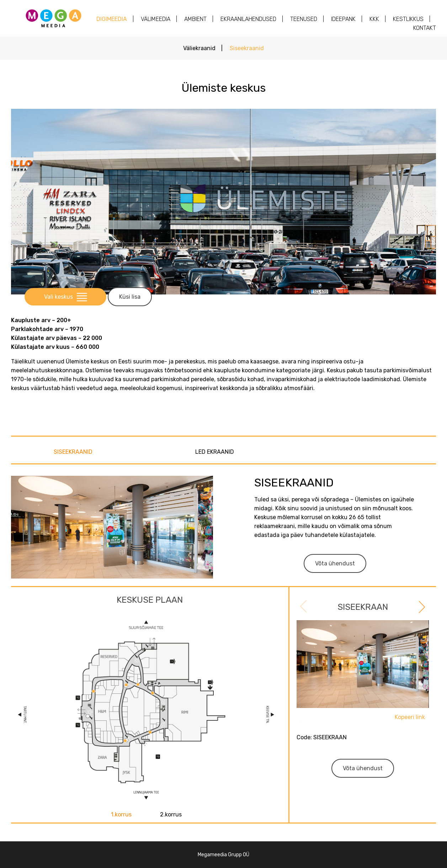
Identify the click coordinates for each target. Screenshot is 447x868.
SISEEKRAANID (73, 452)
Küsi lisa (130, 297)
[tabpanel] (363, 695)
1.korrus (121, 814)
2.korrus (171, 814)
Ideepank (343, 19)
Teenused (304, 19)
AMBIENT (195, 19)
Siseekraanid (247, 48)
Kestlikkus (408, 19)
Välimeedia (156, 19)
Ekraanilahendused (248, 19)
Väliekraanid (199, 48)
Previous (304, 607)
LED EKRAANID (215, 452)
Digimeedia (112, 19)
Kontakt (425, 28)
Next (421, 606)
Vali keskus (66, 297)
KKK (374, 19)
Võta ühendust (335, 563)
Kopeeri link (410, 717)
